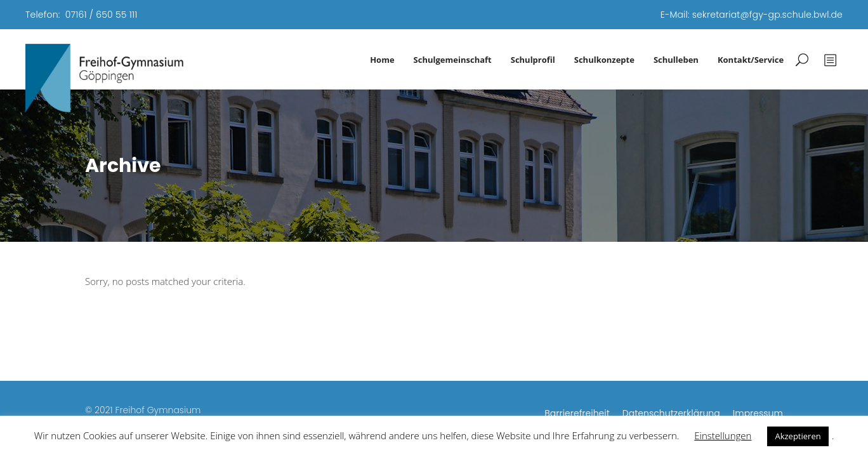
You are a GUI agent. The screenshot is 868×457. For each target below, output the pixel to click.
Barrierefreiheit (577, 413)
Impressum (758, 413)
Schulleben (676, 60)
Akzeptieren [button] (798, 436)
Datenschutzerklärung (671, 413)
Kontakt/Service (751, 60)
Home (382, 60)
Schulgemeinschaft (453, 60)
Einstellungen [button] (723, 435)
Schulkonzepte (604, 60)
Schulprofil (533, 60)
